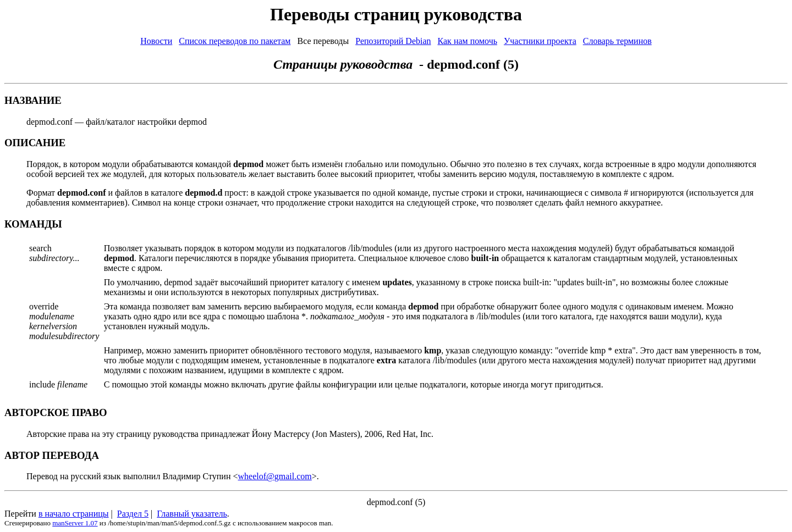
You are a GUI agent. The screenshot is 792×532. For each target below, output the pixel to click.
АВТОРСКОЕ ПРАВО (56, 412)
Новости (156, 41)
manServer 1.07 (75, 523)
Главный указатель (192, 514)
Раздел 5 (133, 514)
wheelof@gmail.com (275, 476)
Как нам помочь (468, 41)
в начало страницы (74, 514)
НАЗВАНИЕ (33, 100)
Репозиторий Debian (393, 41)
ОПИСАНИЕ (35, 143)
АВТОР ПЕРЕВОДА (52, 455)
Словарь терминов (617, 41)
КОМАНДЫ (33, 224)
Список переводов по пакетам (235, 41)
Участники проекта (540, 41)
